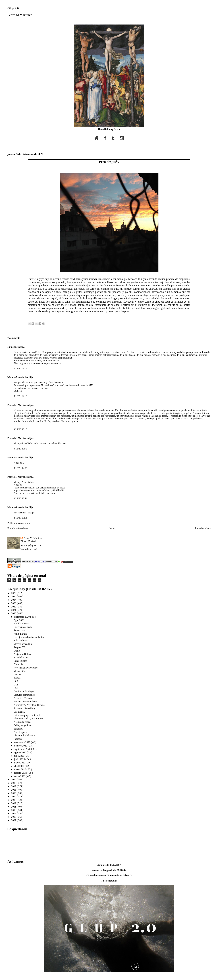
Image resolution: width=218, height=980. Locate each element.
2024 (14, 600)
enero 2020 (20, 776)
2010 (14, 810)
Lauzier (17, 674)
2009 (14, 813)
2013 (14, 800)
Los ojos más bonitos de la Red (29, 637)
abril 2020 (20, 766)
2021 (14, 610)
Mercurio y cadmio (23, 644)
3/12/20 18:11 (20, 498)
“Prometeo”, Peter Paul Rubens (29, 705)
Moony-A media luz (18, 377)
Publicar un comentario (19, 523)
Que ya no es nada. (23, 627)
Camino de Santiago (24, 691)
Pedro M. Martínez (18, 405)
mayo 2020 (20, 763)
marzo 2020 (20, 769)
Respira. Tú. (20, 647)
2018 (14, 783)
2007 (14, 820)
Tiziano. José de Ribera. (25, 702)
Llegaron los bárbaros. (25, 735)
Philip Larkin (20, 634)
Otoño (17, 651)
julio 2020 (20, 756)
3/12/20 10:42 (20, 429)
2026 (14, 593)
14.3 (16, 681)
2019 (14, 780)
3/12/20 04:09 (20, 396)
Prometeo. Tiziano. (23, 698)
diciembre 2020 (22, 617)
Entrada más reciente (18, 528)
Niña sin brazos (21, 641)
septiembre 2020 (23, 749)
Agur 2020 (19, 620)
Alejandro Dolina (22, 654)
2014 (14, 797)
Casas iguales (20, 661)
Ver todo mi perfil (29, 549)
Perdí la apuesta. (22, 624)
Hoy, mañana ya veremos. (26, 668)
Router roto (19, 630)
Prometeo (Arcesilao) (24, 708)
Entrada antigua (203, 528)
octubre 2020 (21, 746)
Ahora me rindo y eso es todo (28, 719)
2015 (14, 793)
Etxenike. (18, 729)
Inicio (111, 528)
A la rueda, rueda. (22, 722)
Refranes (18, 739)
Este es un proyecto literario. (28, 715)
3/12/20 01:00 (20, 368)
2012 (14, 803)
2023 (14, 603)
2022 (14, 607)
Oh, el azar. (19, 712)
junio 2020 (20, 759)
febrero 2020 (21, 773)
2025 (14, 596)
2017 (14, 786)
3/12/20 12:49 (20, 468)
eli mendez (13, 347)
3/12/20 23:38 (20, 518)
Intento (17, 678)
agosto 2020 (21, 752)
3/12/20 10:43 (20, 449)
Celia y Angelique (23, 725)
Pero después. (109, 162)
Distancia (18, 664)
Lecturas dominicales (24, 695)
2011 (14, 807)
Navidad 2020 (21, 657)
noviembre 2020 (23, 742)
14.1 (16, 688)
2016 (14, 790)
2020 (14, 613)
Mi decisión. (20, 671)
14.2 (16, 685)
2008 (14, 817)
